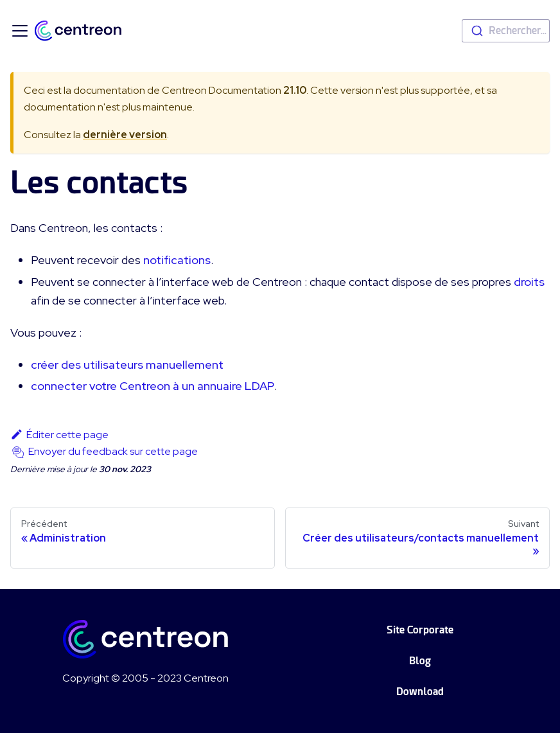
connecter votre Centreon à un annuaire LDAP (153, 386)
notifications (177, 260)
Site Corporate (420, 630)
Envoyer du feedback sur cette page (113, 451)
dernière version (125, 135)
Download (420, 692)
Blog (420, 661)
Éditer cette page (59, 435)
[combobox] (506, 31)
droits (529, 282)
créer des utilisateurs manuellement (127, 365)
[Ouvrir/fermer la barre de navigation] (20, 31)
